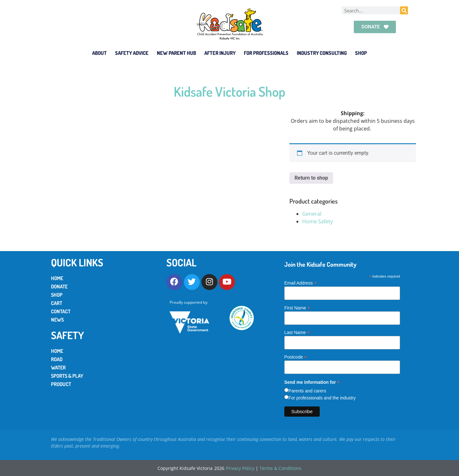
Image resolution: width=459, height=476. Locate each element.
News (57, 320)
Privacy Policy (240, 468)
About (99, 53)
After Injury (220, 53)
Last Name (297, 332)
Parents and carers (307, 391)
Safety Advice (132, 53)
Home (57, 278)
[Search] (404, 10)
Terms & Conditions (280, 468)
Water (58, 368)
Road (57, 359)
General (312, 214)
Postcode (295, 357)
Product (61, 384)
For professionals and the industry (322, 398)
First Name (297, 308)
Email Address (301, 283)
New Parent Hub (176, 53)
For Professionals (266, 53)
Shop (361, 53)
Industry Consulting (322, 53)
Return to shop (311, 178)
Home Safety (317, 221)
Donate (59, 286)
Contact (61, 311)
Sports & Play (67, 376)
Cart (57, 303)
